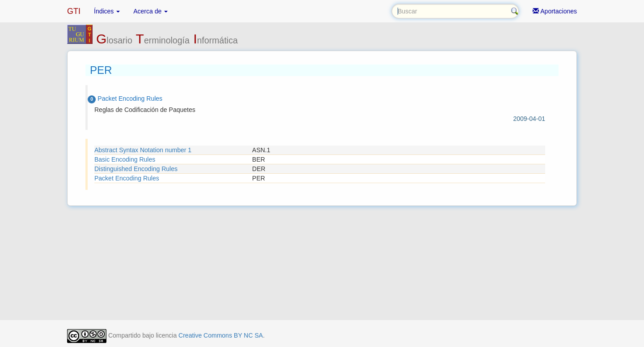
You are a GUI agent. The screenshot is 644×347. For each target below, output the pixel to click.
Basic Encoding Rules (125, 159)
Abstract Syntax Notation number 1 (143, 150)
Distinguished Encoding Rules (136, 169)
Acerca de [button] (150, 11)
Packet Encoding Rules (127, 178)
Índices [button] (107, 11)
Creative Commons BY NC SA (221, 335)
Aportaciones (555, 11)
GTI (74, 11)
